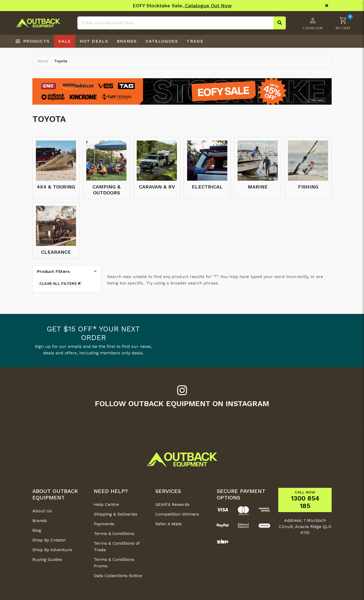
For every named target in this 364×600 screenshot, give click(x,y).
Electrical (207, 187)
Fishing (308, 187)
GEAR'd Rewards (172, 504)
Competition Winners (177, 514)
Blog (37, 530)
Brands (40, 521)
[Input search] (182, 23)
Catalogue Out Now (207, 6)
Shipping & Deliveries (116, 514)
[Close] (327, 6)
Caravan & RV (157, 187)
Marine (258, 187)
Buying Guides (47, 559)
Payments (104, 524)
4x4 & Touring (56, 187)
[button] (343, 23)
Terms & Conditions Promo (114, 563)
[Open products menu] (32, 41)
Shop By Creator (49, 540)
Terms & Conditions (114, 534)
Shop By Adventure (52, 550)
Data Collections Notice (118, 576)
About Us (42, 511)
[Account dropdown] (313, 23)
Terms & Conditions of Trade (117, 546)
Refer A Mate (169, 524)
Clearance (56, 252)
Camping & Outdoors (107, 190)
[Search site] (280, 23)
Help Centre (106, 504)
